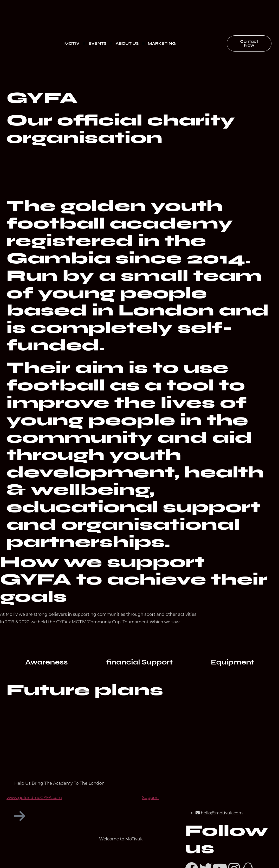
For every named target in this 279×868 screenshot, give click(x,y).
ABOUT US (127, 43)
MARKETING (162, 43)
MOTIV (72, 43)
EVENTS (97, 43)
